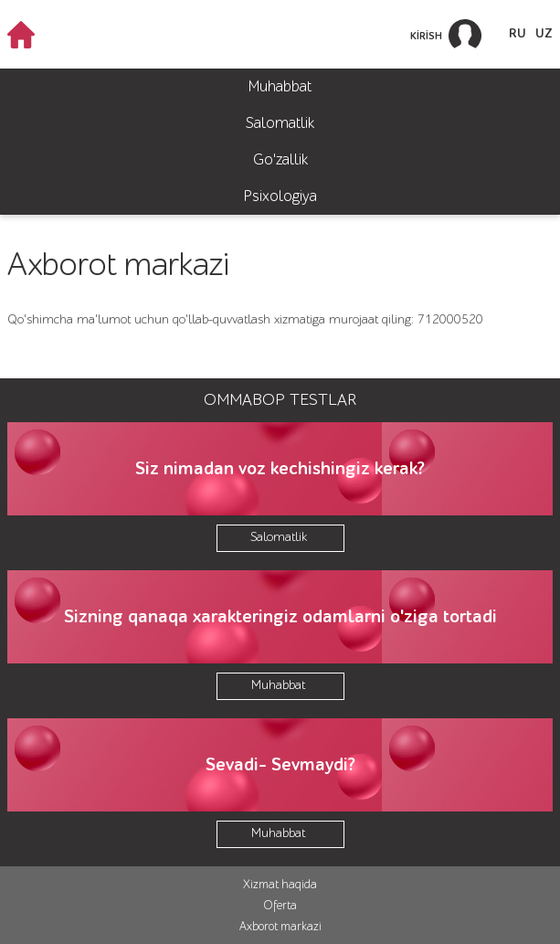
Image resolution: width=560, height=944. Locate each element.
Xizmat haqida (280, 884)
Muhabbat (280, 86)
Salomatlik (280, 123)
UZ (544, 34)
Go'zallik (280, 159)
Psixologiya (280, 196)
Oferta (280, 905)
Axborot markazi (280, 926)
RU (518, 34)
